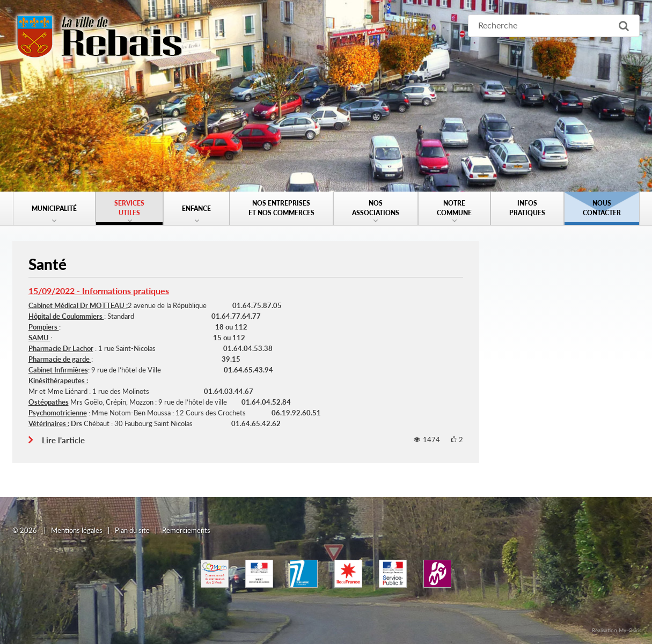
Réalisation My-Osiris (617, 630)
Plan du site (132, 530)
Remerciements (186, 530)
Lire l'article (63, 440)
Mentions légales (77, 530)
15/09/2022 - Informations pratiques (99, 291)
